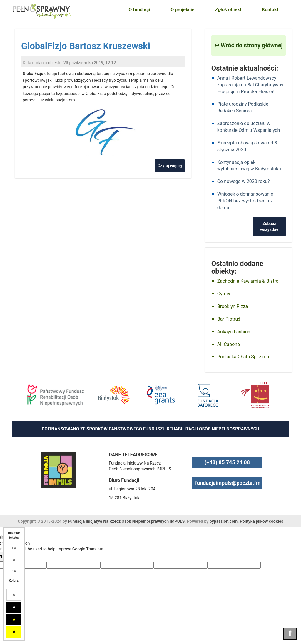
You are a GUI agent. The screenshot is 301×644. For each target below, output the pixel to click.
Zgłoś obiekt (228, 10)
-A (14, 571)
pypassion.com (224, 521)
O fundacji (139, 10)
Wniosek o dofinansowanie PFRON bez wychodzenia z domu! (245, 201)
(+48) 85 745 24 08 (227, 462)
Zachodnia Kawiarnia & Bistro (248, 281)
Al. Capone (229, 344)
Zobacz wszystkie (269, 227)
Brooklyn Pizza (233, 306)
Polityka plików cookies (262, 521)
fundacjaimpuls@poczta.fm (228, 483)
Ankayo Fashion (234, 332)
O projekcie (182, 10)
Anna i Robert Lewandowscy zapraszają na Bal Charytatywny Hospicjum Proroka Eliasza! (250, 85)
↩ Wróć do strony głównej (249, 45)
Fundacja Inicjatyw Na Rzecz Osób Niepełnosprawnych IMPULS (126, 521)
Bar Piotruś (229, 319)
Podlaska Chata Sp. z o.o (243, 357)
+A (14, 548)
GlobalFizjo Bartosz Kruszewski (86, 46)
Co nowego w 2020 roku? (244, 181)
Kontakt (270, 10)
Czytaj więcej (170, 166)
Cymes (224, 294)
